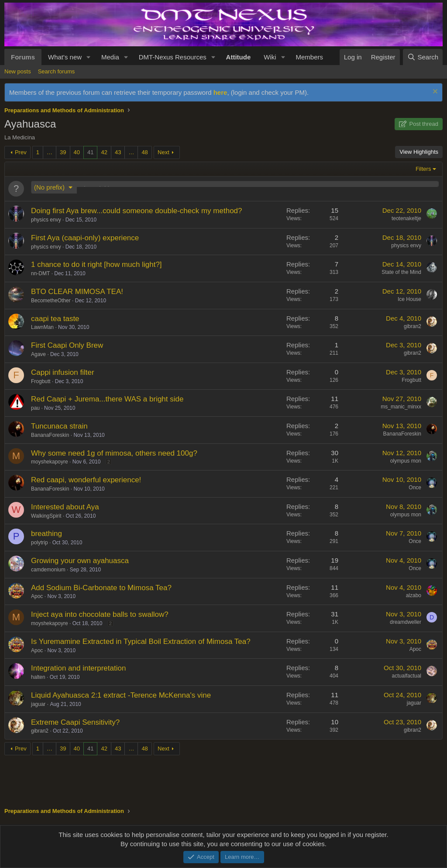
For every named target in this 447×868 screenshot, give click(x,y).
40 (77, 152)
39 (63, 152)
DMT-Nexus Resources (173, 57)
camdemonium (48, 570)
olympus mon (406, 461)
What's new (65, 57)
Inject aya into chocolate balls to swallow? (100, 614)
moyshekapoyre (50, 462)
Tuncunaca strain (59, 426)
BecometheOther (51, 301)
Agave (38, 354)
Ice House (409, 299)
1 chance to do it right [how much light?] (96, 265)
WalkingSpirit (46, 516)
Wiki (270, 57)
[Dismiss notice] (434, 92)
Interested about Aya (65, 507)
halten (38, 677)
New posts (18, 71)
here (220, 92)
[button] (89, 57)
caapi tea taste (55, 319)
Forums (23, 57)
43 (118, 152)
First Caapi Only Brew (67, 345)
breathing (46, 534)
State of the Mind (401, 272)
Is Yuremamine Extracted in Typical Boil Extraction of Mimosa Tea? (141, 641)
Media (110, 57)
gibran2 (413, 326)
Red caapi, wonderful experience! (86, 480)
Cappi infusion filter (63, 372)
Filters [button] (423, 169)
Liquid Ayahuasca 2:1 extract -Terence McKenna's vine (121, 695)
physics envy (46, 220)
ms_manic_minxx (401, 407)
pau (35, 408)
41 (90, 152)
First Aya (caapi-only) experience (85, 238)
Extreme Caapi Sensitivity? (75, 722)
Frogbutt (41, 381)
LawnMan (42, 327)
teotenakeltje (406, 218)
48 (144, 152)
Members (309, 57)
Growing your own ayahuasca (80, 561)
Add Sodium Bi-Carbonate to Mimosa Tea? (101, 588)
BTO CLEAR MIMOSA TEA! (77, 292)
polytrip (40, 543)
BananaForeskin (50, 435)
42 (104, 152)
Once (415, 488)
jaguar (38, 704)
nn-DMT (40, 273)
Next (163, 152)
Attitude (239, 57)
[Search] (423, 57)
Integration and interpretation (78, 668)
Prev (21, 152)
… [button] (50, 152)
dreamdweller (406, 622)
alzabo (414, 595)
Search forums (57, 71)
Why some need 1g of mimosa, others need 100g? (114, 453)
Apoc (37, 596)
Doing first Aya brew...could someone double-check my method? (137, 211)
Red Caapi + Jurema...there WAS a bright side (107, 399)
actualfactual (407, 676)
